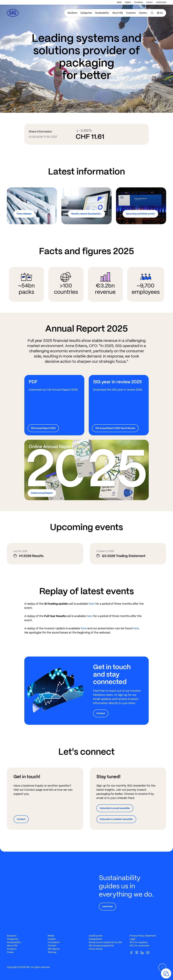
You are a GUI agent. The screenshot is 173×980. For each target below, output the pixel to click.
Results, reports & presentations (88, 214)
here (92, 604)
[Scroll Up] (162, 967)
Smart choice (96, 949)
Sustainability (102, 13)
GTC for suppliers (139, 942)
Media (119, 2)
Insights (128, 2)
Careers (143, 13)
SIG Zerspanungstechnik (101, 946)
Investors (131, 13)
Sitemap (52, 952)
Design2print (95, 939)
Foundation (139, 2)
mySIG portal (161, 2)
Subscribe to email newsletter (115, 808)
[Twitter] (138, 952)
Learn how (107, 906)
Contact (149, 2)
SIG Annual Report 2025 (43, 428)
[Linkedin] (143, 952)
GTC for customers (139, 946)
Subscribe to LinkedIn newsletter (116, 819)
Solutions (72, 13)
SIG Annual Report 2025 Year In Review (115, 428)
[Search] (152, 13)
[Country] (160, 13)
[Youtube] (149, 952)
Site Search (54, 949)
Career (10, 952)
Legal (132, 939)
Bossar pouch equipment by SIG (105, 942)
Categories (86, 13)
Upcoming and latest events (140, 214)
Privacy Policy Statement (143, 936)
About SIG (118, 13)
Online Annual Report (42, 493)
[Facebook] (132, 952)
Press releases (24, 214)
